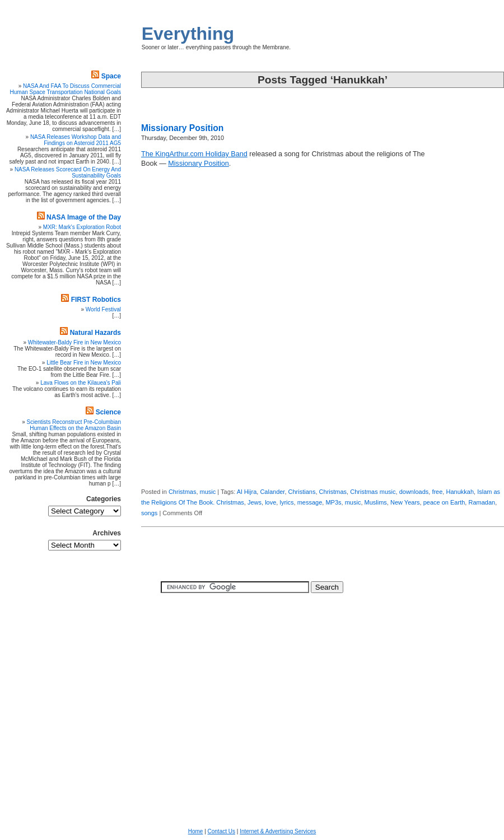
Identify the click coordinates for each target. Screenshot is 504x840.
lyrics (286, 502)
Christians (302, 492)
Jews (255, 502)
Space (111, 76)
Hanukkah (460, 492)
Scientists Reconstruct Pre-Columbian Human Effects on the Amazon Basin (74, 425)
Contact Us (221, 831)
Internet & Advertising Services (278, 831)
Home (196, 831)
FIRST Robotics (96, 300)
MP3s (333, 502)
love (270, 502)
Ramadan (482, 502)
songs (149, 513)
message (310, 502)
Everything (188, 34)
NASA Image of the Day (84, 217)
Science (108, 412)
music (208, 492)
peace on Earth (444, 502)
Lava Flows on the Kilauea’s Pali (81, 383)
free (437, 492)
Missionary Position (182, 128)
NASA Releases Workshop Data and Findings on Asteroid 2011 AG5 (76, 140)
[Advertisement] (470, 311)
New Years (405, 502)
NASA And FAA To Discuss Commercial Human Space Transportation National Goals (66, 89)
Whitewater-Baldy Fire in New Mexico (74, 342)
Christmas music (373, 492)
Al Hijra (247, 492)
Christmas (183, 492)
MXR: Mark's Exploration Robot (82, 227)
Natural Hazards (95, 333)
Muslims (376, 502)
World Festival (103, 309)
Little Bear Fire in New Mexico (84, 363)
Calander (272, 492)
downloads (414, 492)
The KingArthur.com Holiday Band (194, 154)
